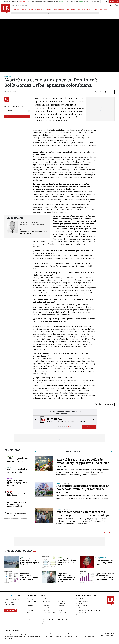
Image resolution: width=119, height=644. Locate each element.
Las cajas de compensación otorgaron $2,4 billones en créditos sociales (29, 577)
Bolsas (10, 501)
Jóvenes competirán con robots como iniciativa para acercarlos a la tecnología (83, 514)
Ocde (63, 13)
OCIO (38, 10)
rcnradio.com (58, 636)
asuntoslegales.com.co (11, 634)
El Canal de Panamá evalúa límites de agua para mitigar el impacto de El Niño (29, 562)
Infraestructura (47, 615)
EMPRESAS (33, 10)
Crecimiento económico (73, 13)
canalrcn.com (48, 636)
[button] (35, 420)
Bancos (10, 479)
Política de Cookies (82, 612)
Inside (60, 615)
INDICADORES (97, 10)
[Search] (105, 6)
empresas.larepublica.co (40, 634)
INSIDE (105, 10)
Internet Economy (33, 617)
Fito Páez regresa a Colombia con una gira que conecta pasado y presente (104, 562)
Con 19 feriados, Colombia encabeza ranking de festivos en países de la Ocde (18, 471)
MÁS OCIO (107, 533)
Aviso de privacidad (82, 606)
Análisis (10, 492)
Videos (45, 624)
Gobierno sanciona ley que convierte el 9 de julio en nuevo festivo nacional (17, 460)
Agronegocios (32, 599)
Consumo (30, 606)
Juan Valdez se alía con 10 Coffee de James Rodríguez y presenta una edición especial (83, 463)
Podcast (30, 619)
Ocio (59, 617)
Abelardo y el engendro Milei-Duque (16, 494)
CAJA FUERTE (88, 10)
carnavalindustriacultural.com (33, 636)
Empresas (56, 13)
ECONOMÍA (25, 10)
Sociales (30, 624)
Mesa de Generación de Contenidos (87, 599)
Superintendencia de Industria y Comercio (89, 615)
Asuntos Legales (32, 601)
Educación (61, 572)
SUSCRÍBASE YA (89, 427)
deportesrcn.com (10, 638)
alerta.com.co (90, 636)
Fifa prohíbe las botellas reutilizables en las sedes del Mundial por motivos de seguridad (83, 489)
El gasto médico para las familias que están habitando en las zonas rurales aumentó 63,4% (105, 577)
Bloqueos (49, 13)
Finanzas (30, 612)
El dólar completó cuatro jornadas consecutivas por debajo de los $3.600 (17, 504)
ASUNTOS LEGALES (77, 10)
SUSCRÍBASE (114, 1)
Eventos (60, 610)
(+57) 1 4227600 (10, 604)
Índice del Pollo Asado (37, 13)
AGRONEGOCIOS (59, 10)
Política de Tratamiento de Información (88, 610)
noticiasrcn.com (69, 636)
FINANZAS (17, 10)
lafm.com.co (80, 636)
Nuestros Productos (82, 601)
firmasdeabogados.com (57, 634)
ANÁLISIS (67, 10)
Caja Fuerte (46, 601)
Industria (84, 13)
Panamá (23, 557)
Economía (61, 606)
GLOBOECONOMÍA (47, 10)
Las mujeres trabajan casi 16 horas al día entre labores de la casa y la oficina (67, 562)
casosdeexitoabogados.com (13, 636)
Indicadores (31, 615)
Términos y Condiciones (84, 608)
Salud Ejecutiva (62, 619)
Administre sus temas (13, 117)
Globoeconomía (63, 612)
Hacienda (10, 456)
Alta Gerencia (47, 599)
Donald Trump (93, 13)
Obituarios (46, 617)
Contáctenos (80, 603)
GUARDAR (109, 92)
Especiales (46, 610)
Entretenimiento (101, 557)
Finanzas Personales (102, 572)
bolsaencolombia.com (74, 634)
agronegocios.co (26, 634)
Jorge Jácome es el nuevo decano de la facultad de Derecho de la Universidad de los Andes (67, 578)
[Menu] (13, 10)
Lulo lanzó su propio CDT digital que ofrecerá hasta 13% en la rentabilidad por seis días (17, 483)
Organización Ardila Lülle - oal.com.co (108, 634)
